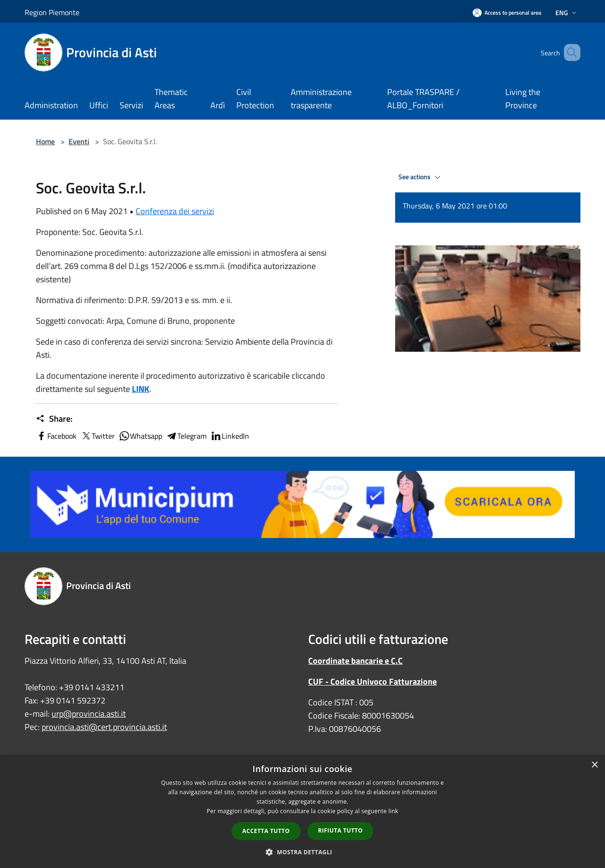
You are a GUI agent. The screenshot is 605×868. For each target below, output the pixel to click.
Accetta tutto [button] (266, 831)
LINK (141, 389)
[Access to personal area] (507, 13)
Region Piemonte (52, 12)
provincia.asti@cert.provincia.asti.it (104, 727)
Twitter (98, 436)
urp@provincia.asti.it (89, 714)
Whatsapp (140, 436)
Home (45, 141)
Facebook (56, 436)
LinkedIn (230, 436)
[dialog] (302, 812)
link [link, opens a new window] (393, 811)
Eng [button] (567, 13)
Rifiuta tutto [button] (341, 830)
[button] (302, 852)
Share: (54, 419)
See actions (421, 177)
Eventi (79, 141)
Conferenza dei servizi (175, 211)
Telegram (186, 436)
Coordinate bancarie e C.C (355, 661)
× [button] (594, 765)
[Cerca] (569, 52)
